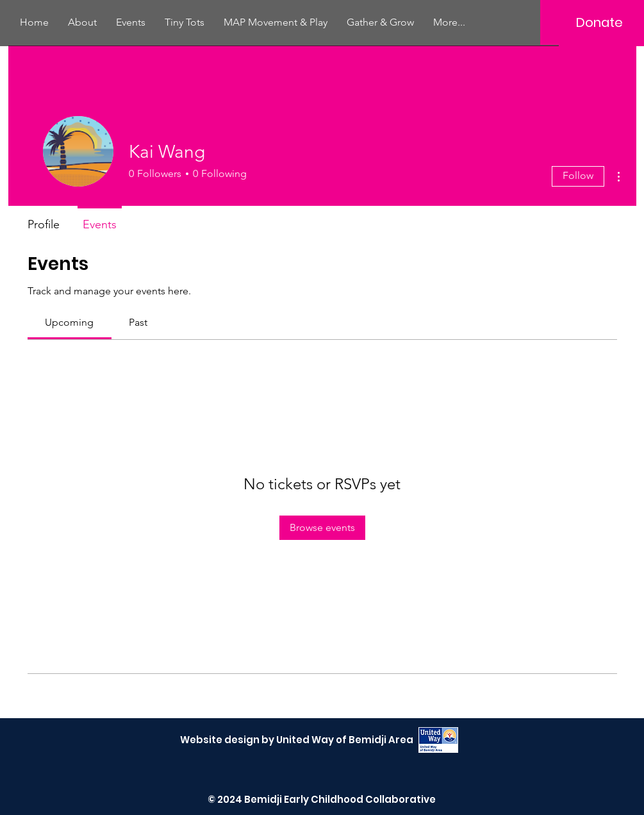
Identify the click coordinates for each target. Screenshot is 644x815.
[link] (69, 322)
